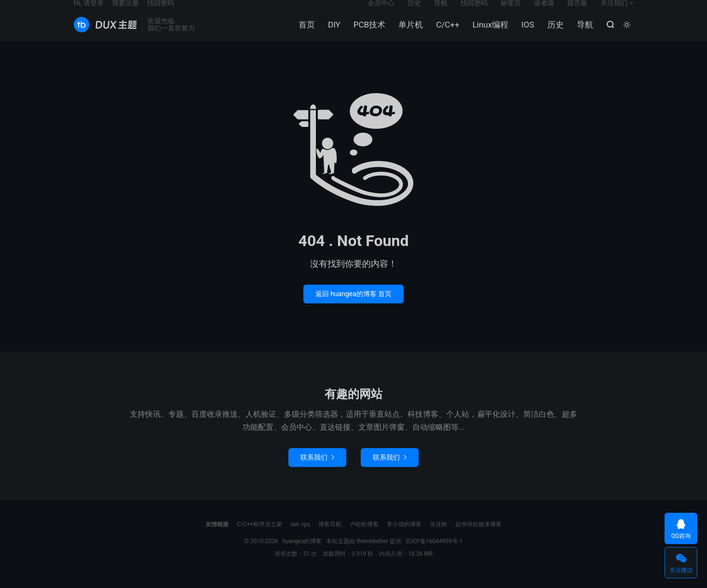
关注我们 (614, 13)
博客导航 (330, 535)
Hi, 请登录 (89, 13)
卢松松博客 (364, 535)
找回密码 (474, 13)
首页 (305, 34)
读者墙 (544, 13)
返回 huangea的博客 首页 (354, 305)
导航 (583, 34)
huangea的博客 (105, 34)
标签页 (511, 13)
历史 (553, 34)
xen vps (300, 535)
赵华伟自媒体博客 (478, 535)
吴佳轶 (438, 535)
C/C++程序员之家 (259, 535)
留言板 (577, 13)
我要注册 (125, 13)
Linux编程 (488, 34)
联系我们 (317, 468)
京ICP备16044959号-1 (434, 552)
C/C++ (446, 34)
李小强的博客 (404, 535)
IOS (526, 34)
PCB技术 (367, 34)
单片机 (409, 34)
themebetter (372, 552)
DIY (332, 34)
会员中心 (381, 13)
